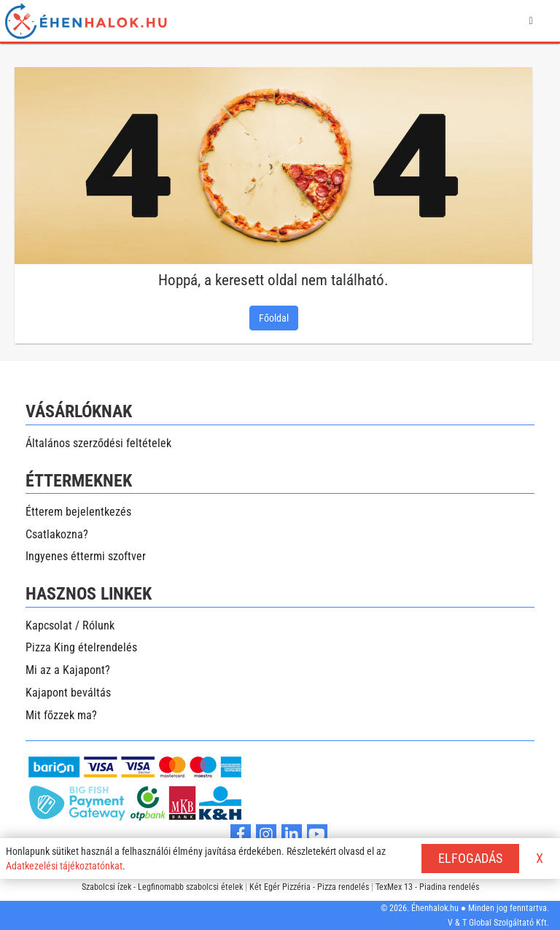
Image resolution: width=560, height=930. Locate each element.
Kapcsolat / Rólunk (70, 625)
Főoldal (274, 318)
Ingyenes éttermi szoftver (86, 556)
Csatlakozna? (57, 534)
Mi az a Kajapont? (68, 670)
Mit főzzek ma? (61, 715)
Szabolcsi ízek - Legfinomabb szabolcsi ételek (162, 887)
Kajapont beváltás (68, 693)
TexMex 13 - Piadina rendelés (427, 887)
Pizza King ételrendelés (81, 647)
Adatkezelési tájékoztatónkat (64, 866)
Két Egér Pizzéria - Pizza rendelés (309, 887)
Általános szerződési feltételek (98, 443)
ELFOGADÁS (470, 858)
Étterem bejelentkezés (78, 512)
